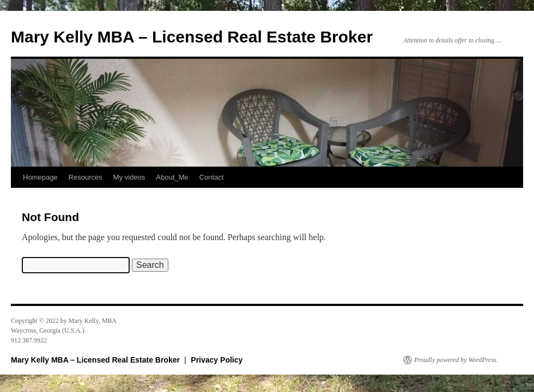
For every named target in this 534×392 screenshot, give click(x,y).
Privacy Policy (217, 360)
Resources (86, 177)
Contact (212, 177)
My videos (129, 177)
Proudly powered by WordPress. (456, 360)
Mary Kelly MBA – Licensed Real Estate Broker (192, 37)
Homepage (40, 177)
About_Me (172, 177)
